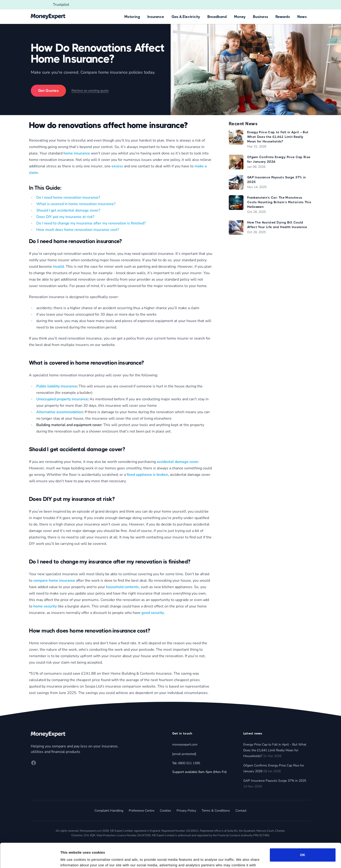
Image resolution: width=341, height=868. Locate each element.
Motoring (132, 17)
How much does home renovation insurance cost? (78, 230)
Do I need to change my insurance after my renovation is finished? (91, 223)
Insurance (156, 17)
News (302, 17)
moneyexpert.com (185, 745)
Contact (241, 811)
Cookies (165, 811)
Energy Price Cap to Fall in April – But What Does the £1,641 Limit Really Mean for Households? (275, 750)
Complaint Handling (109, 811)
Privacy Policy (186, 811)
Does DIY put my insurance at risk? (65, 217)
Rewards (283, 17)
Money (240, 17)
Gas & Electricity (186, 17)
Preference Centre (142, 811)
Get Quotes (48, 91)
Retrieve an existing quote (90, 91)
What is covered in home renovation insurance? (76, 204)
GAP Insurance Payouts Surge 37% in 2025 (275, 781)
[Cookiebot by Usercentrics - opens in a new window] (30, 859)
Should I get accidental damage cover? (68, 210)
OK (303, 831)
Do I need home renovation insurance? (68, 197)
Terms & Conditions (216, 811)
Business (261, 17)
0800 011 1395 (189, 763)
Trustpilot (61, 5)
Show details (71, 859)
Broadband (217, 17)
